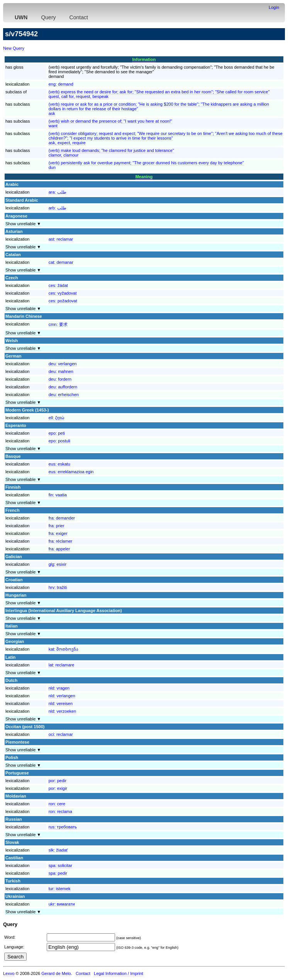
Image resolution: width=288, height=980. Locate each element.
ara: (58, 192)
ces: (58, 285)
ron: (57, 804)
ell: (57, 418)
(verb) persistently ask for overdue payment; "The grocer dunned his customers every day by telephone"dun (146, 165)
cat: (61, 262)
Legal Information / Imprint (119, 973)
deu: (63, 364)
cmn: (58, 324)
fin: (58, 495)
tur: (60, 889)
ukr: (62, 904)
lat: (62, 665)
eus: (59, 464)
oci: (61, 734)
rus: (63, 827)
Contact (79, 17)
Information (144, 59)
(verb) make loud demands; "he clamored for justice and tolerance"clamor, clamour (111, 153)
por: (58, 781)
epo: (57, 433)
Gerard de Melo (56, 973)
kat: (64, 649)
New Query (14, 48)
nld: (59, 688)
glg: (58, 564)
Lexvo (9, 973)
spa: (60, 865)
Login (274, 7)
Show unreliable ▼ (23, 224)
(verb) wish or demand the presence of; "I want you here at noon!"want (110, 123)
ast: (61, 239)
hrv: (58, 587)
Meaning (144, 177)
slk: (58, 850)
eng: (61, 84)
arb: (58, 208)
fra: (62, 518)
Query (48, 17)
